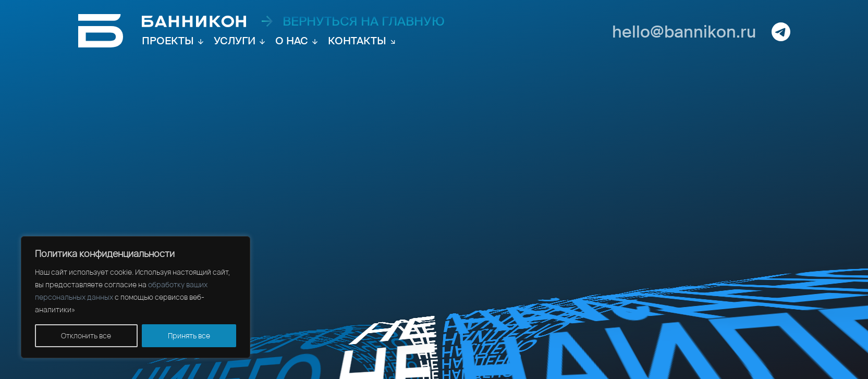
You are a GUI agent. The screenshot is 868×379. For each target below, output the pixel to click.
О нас (292, 41)
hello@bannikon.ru (684, 32)
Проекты (168, 41)
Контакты (357, 41)
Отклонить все (86, 335)
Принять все (189, 335)
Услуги (235, 41)
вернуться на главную (353, 21)
